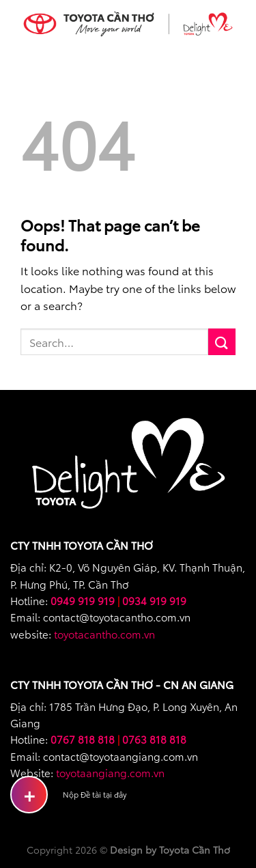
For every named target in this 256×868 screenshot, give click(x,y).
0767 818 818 (83, 739)
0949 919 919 (83, 600)
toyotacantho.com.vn (104, 634)
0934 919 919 (154, 600)
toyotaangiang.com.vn (110, 772)
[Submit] (222, 342)
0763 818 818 (154, 739)
